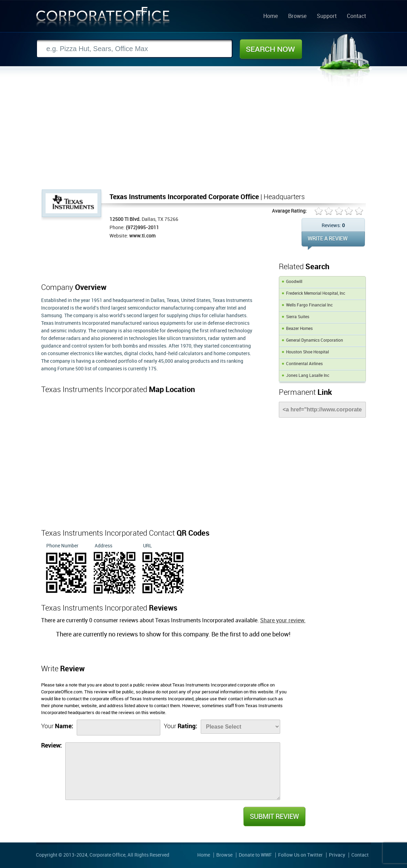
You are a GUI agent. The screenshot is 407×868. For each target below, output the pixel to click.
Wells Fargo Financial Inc (309, 305)
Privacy (337, 855)
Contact (356, 17)
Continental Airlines (304, 364)
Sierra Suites (298, 317)
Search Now (271, 49)
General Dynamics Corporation (315, 340)
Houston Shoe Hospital (307, 352)
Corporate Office (103, 18)
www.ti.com (142, 236)
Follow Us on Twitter (300, 855)
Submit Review (274, 817)
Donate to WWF (255, 855)
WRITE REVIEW (333, 241)
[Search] (134, 49)
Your (57, 726)
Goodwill (294, 282)
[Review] (173, 771)
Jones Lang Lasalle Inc (308, 376)
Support (327, 17)
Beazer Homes (299, 329)
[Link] (322, 410)
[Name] (119, 728)
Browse (297, 17)
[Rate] (240, 727)
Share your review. (283, 621)
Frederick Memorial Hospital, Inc (316, 294)
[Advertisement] (203, 138)
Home (271, 17)
